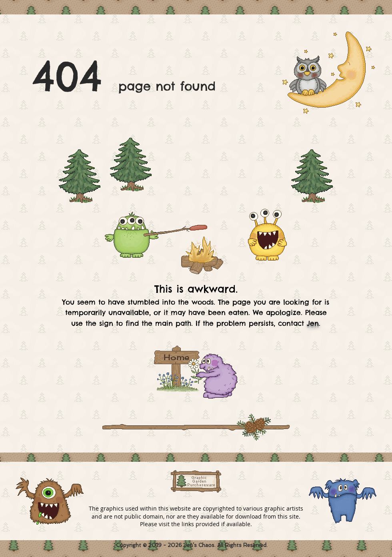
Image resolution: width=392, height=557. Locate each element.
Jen (313, 323)
